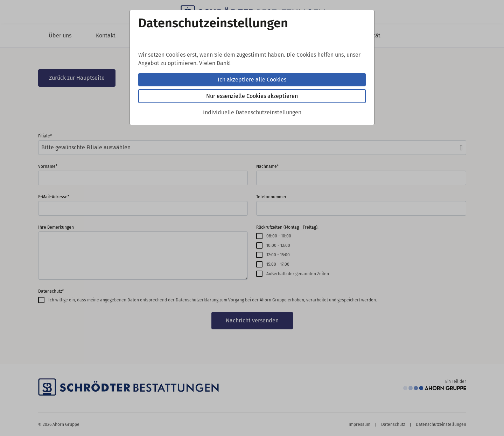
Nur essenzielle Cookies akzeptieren (252, 96)
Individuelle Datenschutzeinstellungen (252, 112)
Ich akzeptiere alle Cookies (252, 80)
